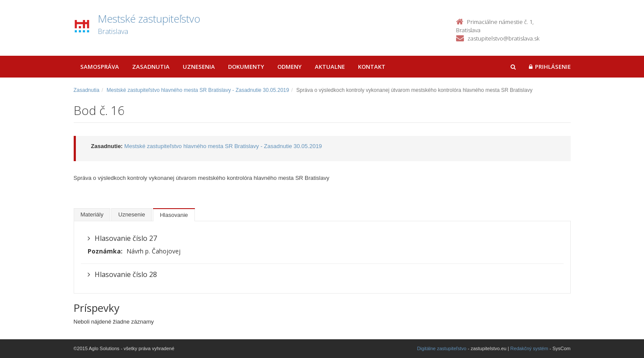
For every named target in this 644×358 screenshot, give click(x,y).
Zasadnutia (151, 67)
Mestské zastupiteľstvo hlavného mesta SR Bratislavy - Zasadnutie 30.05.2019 (198, 90)
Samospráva (100, 67)
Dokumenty (246, 67)
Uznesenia (199, 67)
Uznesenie (131, 214)
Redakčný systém (529, 348)
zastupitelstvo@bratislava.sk (503, 38)
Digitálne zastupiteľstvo (441, 348)
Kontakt (372, 67)
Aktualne (330, 67)
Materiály (92, 214)
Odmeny (290, 67)
